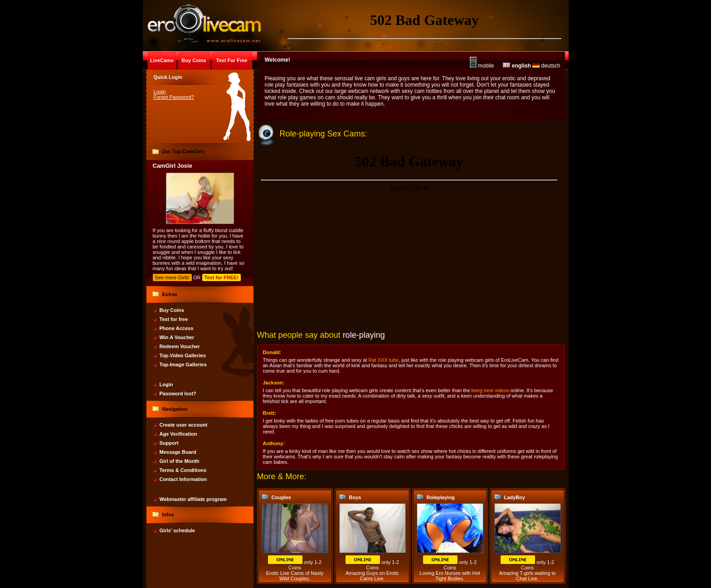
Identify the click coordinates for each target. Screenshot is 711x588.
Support (169, 443)
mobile (482, 66)
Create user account (184, 425)
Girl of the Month (180, 461)
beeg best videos (490, 390)
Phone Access (177, 328)
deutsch (546, 66)
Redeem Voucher (180, 346)
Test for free (174, 319)
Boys (355, 497)
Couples (281, 497)
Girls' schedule (177, 530)
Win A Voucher (177, 337)
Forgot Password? (174, 97)
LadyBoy (515, 497)
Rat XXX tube (383, 360)
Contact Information (183, 479)
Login (160, 92)
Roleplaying (441, 497)
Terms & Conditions (183, 470)
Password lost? (178, 394)
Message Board (178, 452)
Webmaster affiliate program (193, 499)
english (517, 66)
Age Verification (178, 434)
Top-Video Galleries (183, 355)
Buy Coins (172, 310)
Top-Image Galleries (183, 364)
